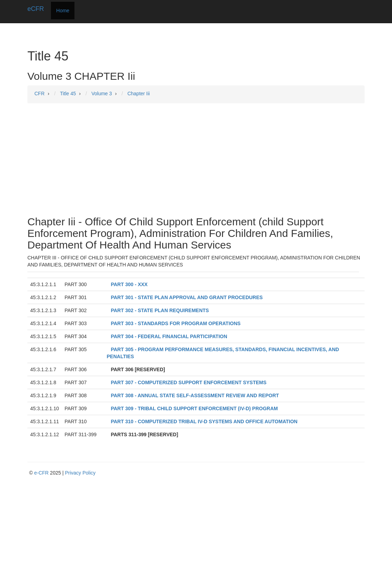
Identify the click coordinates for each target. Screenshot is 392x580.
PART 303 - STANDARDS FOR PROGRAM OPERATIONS (175, 323)
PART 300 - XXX (129, 284)
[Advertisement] (196, 160)
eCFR (36, 9)
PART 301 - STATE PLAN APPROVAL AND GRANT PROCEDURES (187, 297)
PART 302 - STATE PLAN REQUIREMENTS (160, 310)
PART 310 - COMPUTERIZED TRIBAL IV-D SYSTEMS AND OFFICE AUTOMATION (204, 421)
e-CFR (41, 473)
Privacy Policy (80, 473)
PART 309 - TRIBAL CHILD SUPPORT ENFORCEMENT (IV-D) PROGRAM (194, 408)
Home (63, 11)
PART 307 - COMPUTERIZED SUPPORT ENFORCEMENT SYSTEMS (188, 382)
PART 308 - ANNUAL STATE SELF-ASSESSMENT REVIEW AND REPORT (195, 395)
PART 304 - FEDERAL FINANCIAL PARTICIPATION (169, 336)
